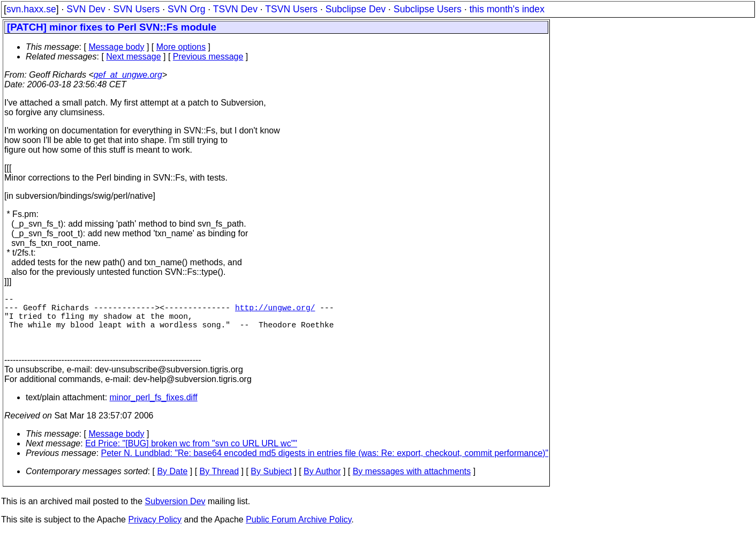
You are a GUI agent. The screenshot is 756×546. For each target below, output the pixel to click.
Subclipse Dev (356, 9)
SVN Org (186, 9)
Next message (133, 57)
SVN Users (136, 9)
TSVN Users (291, 9)
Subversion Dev (175, 514)
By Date (172, 484)
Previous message (208, 57)
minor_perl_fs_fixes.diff (154, 410)
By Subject (271, 484)
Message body (116, 47)
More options (181, 47)
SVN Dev (86, 9)
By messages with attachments (412, 484)
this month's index (507, 9)
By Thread (220, 484)
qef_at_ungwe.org (128, 75)
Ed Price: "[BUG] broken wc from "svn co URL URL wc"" (191, 456)
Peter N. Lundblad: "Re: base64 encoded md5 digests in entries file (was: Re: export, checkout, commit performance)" (325, 466)
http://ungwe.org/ (275, 311)
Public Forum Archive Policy (298, 532)
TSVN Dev (235, 9)
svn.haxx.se (31, 9)
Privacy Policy (155, 532)
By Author (322, 484)
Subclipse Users (428, 9)
